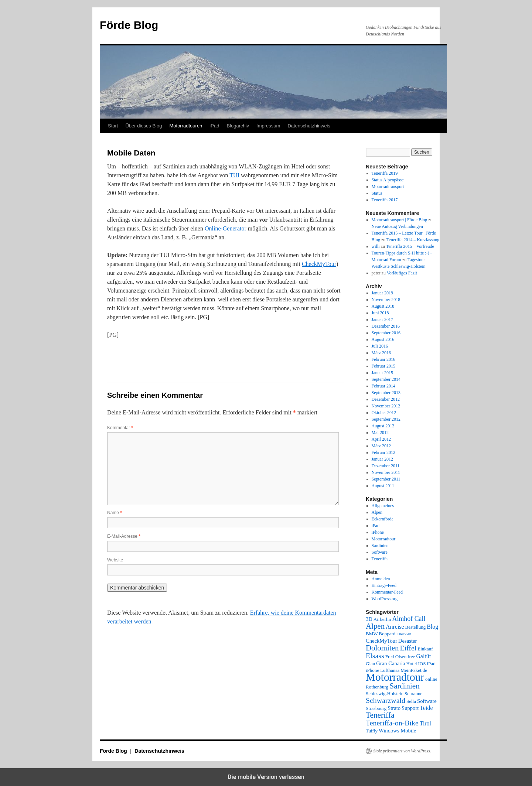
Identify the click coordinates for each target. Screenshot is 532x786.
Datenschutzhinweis (309, 126)
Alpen (377, 512)
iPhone (378, 532)
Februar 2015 (383, 366)
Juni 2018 (380, 313)
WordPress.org (385, 599)
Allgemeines (383, 506)
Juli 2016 (380, 346)
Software (380, 552)
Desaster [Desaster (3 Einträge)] (407, 641)
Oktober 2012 (384, 413)
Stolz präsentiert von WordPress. (402, 751)
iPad (214, 126)
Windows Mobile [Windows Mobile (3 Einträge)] (397, 731)
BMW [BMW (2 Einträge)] (372, 634)
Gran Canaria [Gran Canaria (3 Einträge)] (391, 663)
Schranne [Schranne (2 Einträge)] (413, 693)
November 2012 (386, 406)
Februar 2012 (383, 452)
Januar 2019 (382, 293)
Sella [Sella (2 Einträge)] (411, 701)
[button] (132, 357)
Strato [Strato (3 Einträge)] (394, 708)
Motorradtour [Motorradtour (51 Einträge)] (395, 677)
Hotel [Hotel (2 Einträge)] (412, 664)
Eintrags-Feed (384, 585)
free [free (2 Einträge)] (411, 657)
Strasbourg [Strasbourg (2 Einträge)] (376, 708)
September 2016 (386, 333)
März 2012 (381, 446)
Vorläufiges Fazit (402, 273)
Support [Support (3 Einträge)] (410, 708)
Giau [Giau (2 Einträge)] (370, 664)
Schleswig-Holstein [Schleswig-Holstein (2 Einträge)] (385, 693)
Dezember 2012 (386, 399)
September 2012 (386, 419)
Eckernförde (383, 519)
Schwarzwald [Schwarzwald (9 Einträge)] (386, 700)
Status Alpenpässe (388, 180)
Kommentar (120, 428)
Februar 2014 (383, 386)
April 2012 (381, 439)
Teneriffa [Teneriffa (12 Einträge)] (380, 715)
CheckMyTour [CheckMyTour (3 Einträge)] (381, 641)
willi (376, 246)
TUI (234, 175)
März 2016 (381, 353)
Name (115, 513)
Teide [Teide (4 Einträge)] (426, 708)
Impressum (268, 126)
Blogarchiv (238, 126)
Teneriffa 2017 (385, 200)
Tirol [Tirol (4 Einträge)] (425, 723)
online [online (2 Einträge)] (431, 679)
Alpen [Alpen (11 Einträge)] (375, 626)
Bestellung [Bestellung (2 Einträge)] (416, 627)
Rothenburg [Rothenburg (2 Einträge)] (377, 687)
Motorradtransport (388, 187)
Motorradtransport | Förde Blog (400, 220)
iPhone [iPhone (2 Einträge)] (372, 670)
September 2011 (386, 479)
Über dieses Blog (144, 126)
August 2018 (383, 306)
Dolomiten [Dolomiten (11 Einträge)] (382, 648)
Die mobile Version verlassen (266, 777)
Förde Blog (129, 25)
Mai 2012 (380, 433)
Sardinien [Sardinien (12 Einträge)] (405, 686)
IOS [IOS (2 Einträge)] (422, 664)
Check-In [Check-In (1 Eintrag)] (404, 634)
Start (113, 126)
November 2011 (386, 472)
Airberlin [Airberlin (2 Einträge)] (382, 619)
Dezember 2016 (386, 326)
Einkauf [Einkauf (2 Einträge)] (425, 649)
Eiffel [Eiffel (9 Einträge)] (408, 648)
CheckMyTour (319, 264)
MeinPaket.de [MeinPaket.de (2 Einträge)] (414, 670)
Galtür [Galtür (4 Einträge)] (424, 656)
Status (377, 193)
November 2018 (386, 300)
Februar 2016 (383, 359)
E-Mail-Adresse (124, 536)
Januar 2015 (382, 373)
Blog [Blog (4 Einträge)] (432, 627)
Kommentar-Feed (387, 592)
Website (115, 560)
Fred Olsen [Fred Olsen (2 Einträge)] (396, 657)
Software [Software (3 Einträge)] (427, 701)
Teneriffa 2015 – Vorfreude (410, 246)
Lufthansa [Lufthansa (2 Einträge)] (390, 670)
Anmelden (381, 579)
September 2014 (386, 379)
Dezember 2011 (386, 466)
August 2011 (383, 486)
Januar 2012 (382, 459)
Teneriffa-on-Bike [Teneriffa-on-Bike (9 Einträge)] (392, 723)
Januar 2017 (382, 319)
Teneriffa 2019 (385, 173)
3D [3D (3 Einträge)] (369, 619)
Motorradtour (384, 539)
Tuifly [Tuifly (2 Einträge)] (372, 731)
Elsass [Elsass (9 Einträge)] (375, 656)
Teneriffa (380, 559)
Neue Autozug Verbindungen (397, 226)
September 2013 (386, 393)
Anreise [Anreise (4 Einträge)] (395, 627)
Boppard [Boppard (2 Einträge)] (387, 634)
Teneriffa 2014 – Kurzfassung (413, 240)
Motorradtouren (186, 126)
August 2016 (383, 339)
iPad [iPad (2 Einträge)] (431, 664)
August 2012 (383, 426)
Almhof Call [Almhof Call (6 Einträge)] (409, 619)
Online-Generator (226, 228)
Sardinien (380, 546)
